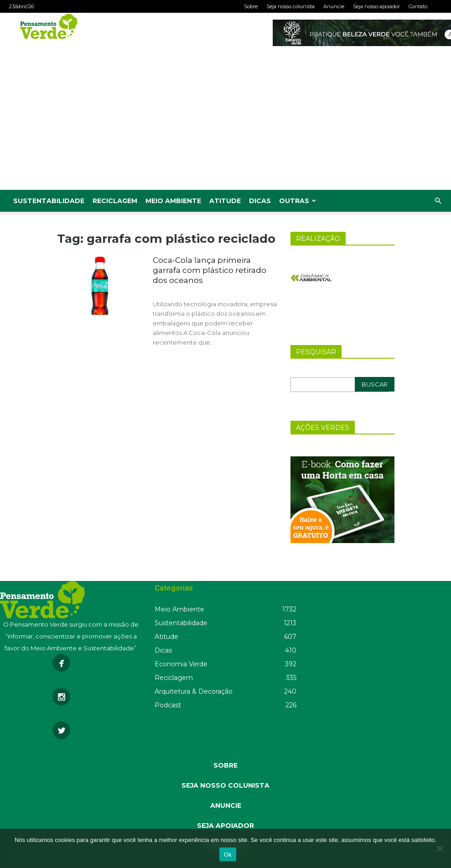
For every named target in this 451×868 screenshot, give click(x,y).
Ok (228, 855)
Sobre (251, 6)
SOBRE (225, 765)
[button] (438, 201)
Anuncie (334, 6)
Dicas (260, 201)
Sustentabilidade (49, 201)
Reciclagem (115, 201)
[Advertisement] (225, 121)
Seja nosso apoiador (376, 6)
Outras (298, 201)
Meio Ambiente (173, 201)
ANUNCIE (226, 805)
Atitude (225, 201)
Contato (418, 6)
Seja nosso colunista (290, 6)
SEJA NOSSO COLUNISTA (225, 785)
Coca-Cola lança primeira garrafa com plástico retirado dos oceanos (210, 270)
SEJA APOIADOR (225, 826)
